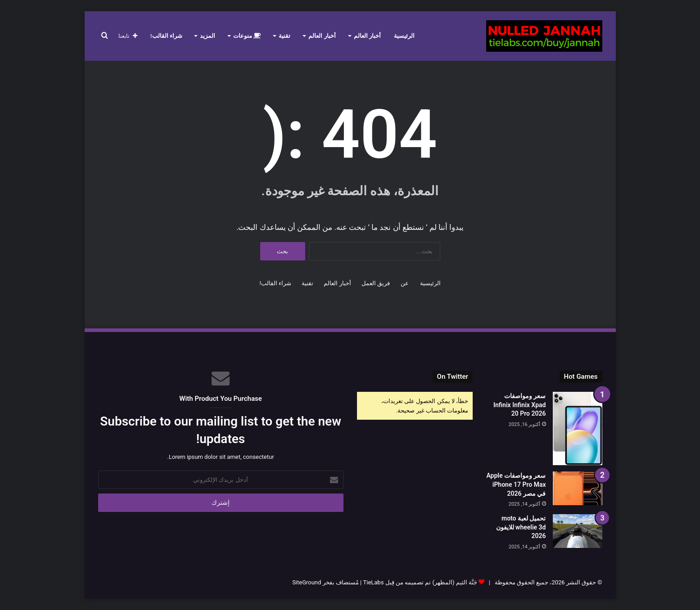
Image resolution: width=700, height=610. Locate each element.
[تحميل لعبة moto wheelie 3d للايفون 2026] (578, 531)
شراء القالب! (167, 36)
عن (405, 283)
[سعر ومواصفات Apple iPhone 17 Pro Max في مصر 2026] (578, 488)
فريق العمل (376, 283)
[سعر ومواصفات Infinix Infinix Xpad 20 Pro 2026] (578, 428)
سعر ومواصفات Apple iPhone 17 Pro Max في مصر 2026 (516, 484)
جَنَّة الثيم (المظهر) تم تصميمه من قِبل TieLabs (420, 582)
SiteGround (307, 582)
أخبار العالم (367, 36)
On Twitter (453, 377)
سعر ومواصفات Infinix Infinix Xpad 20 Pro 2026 (520, 405)
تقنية (285, 36)
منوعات (247, 36)
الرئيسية (404, 36)
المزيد (208, 36)
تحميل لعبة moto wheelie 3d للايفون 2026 (521, 527)
